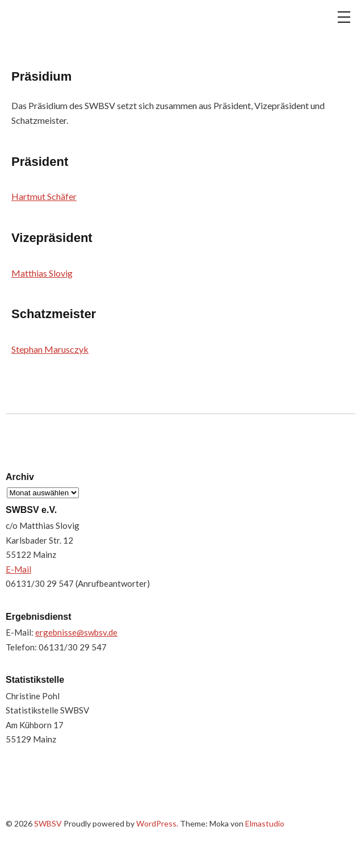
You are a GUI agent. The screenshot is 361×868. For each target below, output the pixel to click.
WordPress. (157, 823)
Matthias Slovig (42, 273)
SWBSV (62, 26)
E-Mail (18, 569)
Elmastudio (265, 823)
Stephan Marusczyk (50, 349)
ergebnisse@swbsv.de (76, 632)
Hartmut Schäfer (44, 196)
